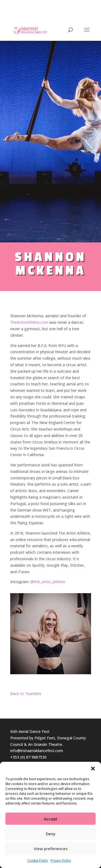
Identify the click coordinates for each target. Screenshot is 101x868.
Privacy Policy (61, 861)
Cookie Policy (38, 861)
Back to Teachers (26, 694)
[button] (93, 769)
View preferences (51, 849)
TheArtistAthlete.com (29, 322)
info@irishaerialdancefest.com (37, 751)
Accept (51, 819)
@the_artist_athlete (48, 582)
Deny (51, 834)
